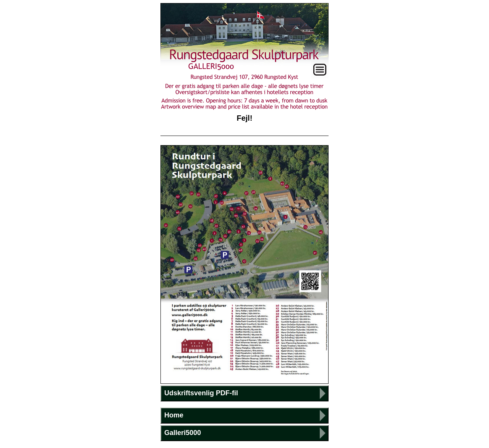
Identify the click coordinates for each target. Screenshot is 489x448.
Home (174, 415)
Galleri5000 (183, 433)
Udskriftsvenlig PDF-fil (201, 393)
